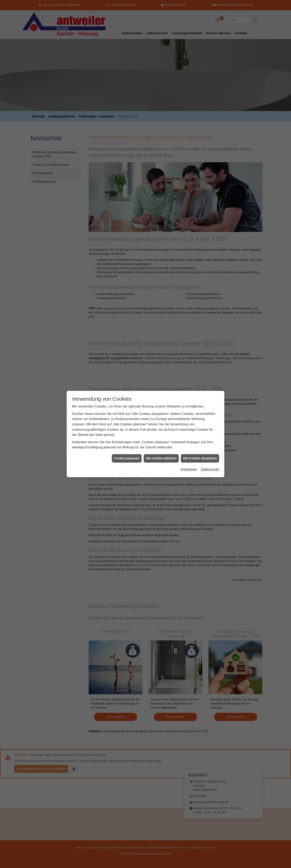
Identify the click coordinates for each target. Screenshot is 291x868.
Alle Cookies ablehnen (161, 431)
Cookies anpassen (127, 431)
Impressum (189, 442)
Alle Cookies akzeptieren (200, 431)
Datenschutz (210, 442)
